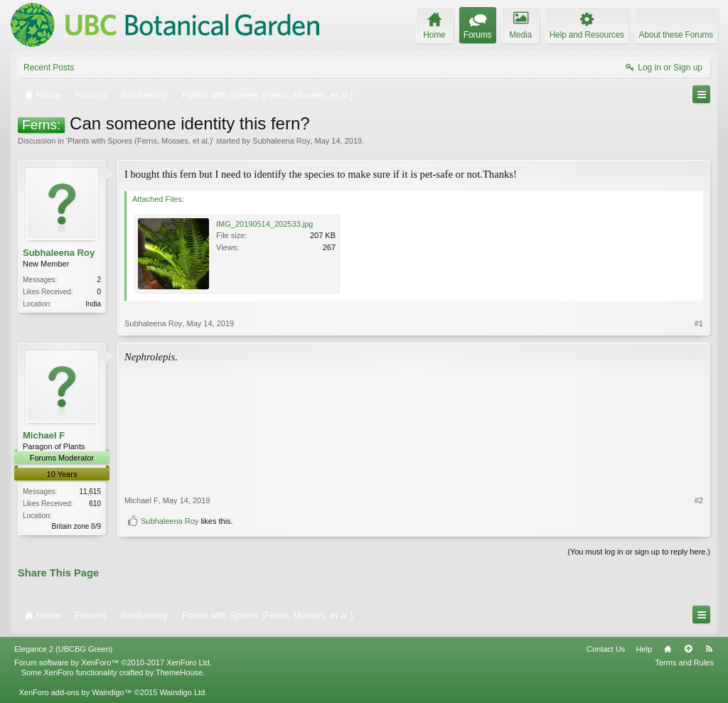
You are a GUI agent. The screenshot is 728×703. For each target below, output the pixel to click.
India (93, 304)
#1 (699, 323)
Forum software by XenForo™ (113, 662)
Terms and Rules (684, 662)
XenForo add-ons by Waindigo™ (75, 692)
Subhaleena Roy (281, 141)
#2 (699, 500)
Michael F (44, 435)
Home (668, 649)
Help (644, 649)
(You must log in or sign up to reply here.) (639, 552)
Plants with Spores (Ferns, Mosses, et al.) (140, 141)
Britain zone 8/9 (77, 526)
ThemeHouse (179, 672)
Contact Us (606, 649)
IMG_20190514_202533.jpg (264, 224)
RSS (709, 649)
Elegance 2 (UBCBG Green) (63, 649)
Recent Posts (49, 68)
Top (688, 649)
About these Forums (676, 35)
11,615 (90, 492)
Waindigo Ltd (182, 692)
